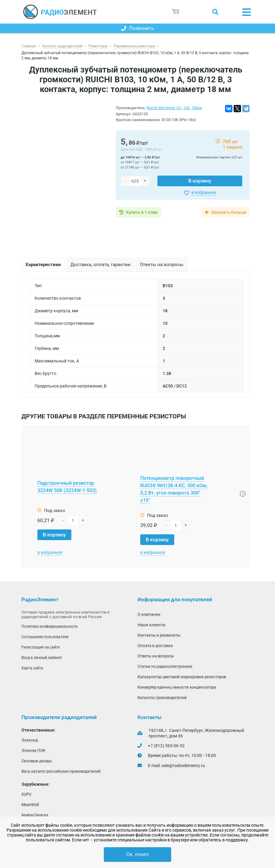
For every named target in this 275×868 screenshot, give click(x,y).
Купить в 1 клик (142, 212)
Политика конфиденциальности (49, 626)
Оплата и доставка (155, 645)
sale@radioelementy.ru (183, 766)
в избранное (204, 192)
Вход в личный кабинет (42, 658)
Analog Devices (35, 815)
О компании (149, 614)
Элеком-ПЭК (33, 750)
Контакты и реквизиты (159, 635)
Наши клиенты (152, 625)
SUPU (26, 794)
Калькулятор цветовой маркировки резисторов (182, 677)
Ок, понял (138, 854)
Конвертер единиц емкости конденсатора (177, 687)
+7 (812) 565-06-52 (166, 746)
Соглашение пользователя (45, 637)
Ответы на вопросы (156, 656)
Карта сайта (32, 668)
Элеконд (30, 740)
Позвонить (138, 28)
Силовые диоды (37, 761)
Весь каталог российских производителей (61, 771)
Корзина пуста (176, 12)
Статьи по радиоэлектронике (165, 666)
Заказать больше (229, 212)
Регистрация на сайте (41, 647)
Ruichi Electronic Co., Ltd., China (174, 108)
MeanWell (30, 805)
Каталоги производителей (162, 697)
